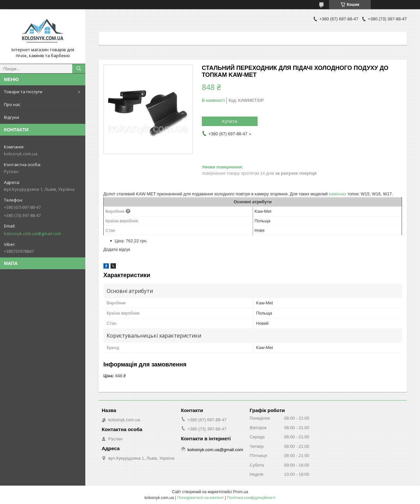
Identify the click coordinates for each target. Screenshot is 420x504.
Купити (230, 121)
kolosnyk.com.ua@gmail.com (32, 233)
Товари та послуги (23, 92)
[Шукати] (79, 69)
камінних (337, 194)
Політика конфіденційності (251, 498)
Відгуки (11, 117)
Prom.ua (241, 492)
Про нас (12, 104)
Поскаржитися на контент (200, 498)
